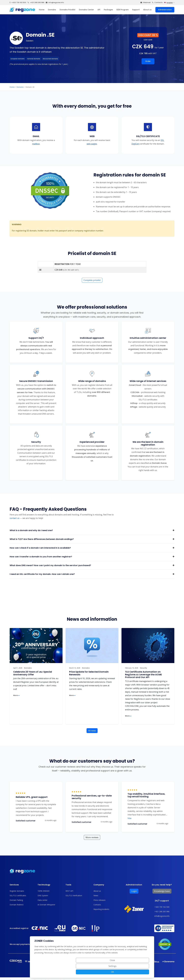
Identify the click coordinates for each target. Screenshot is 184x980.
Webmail (145, 2)
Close (101, 972)
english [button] (168, 3)
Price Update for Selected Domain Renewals (89, 673)
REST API (69, 891)
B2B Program (123, 10)
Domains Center (86, 10)
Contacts (157, 2)
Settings (121, 972)
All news (92, 731)
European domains (18, 59)
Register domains (17, 891)
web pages (92, 144)
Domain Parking (16, 900)
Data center (43, 900)
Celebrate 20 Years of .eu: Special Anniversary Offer (33, 673)
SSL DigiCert (148, 142)
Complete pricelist (92, 280)
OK (140, 972)
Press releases (99, 900)
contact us (15, 518)
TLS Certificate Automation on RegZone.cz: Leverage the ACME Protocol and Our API (143, 674)
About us (147, 10)
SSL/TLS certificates (18, 896)
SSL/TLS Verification (74, 896)
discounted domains (50, 59)
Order (148, 61)
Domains (52, 10)
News (96, 896)
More (16, 695)
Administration (165, 10)
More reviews (92, 837)
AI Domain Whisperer (46, 905)
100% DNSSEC (44, 891)
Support (136, 10)
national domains (34, 59)
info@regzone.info (55, 2)
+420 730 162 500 (18, 2)
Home (42, 10)
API (99, 10)
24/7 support (162, 901)
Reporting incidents (101, 909)
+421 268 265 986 (36, 2)
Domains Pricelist (67, 10)
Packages (108, 10)
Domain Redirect (17, 905)
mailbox (36, 144)
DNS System (43, 896)
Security (143, 668)
